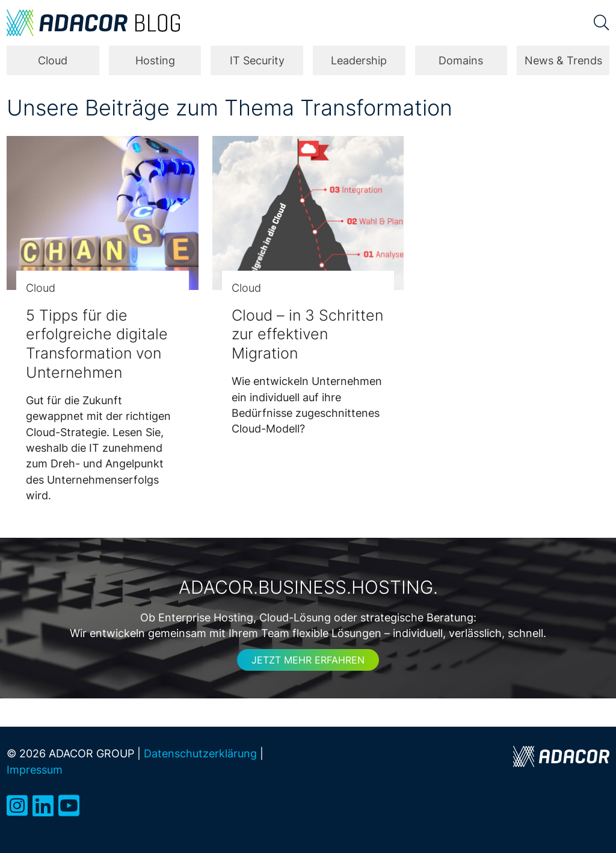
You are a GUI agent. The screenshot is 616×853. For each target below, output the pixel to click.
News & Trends (563, 60)
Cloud (53, 60)
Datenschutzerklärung (200, 753)
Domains (461, 60)
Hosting (155, 60)
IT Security (257, 60)
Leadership (359, 60)
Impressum (35, 770)
